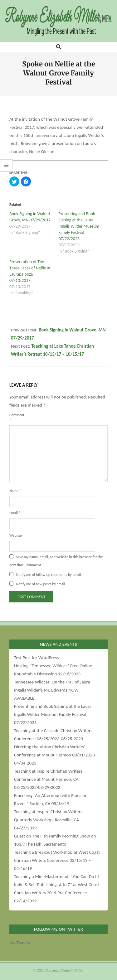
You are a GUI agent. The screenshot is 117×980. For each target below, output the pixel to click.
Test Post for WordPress (36, 658)
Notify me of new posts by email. (41, 584)
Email (15, 513)
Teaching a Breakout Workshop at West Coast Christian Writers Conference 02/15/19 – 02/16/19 (57, 860)
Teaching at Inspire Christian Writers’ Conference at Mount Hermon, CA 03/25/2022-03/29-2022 (49, 779)
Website (16, 535)
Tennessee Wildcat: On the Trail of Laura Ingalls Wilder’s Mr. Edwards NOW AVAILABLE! (52, 690)
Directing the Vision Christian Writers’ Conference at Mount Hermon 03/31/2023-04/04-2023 (55, 755)
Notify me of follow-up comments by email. (49, 575)
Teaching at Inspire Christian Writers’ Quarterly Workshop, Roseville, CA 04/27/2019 (49, 820)
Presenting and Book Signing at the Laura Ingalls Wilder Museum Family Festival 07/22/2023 (79, 226)
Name (15, 491)
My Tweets (20, 943)
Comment (17, 418)
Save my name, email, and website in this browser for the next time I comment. (56, 561)
